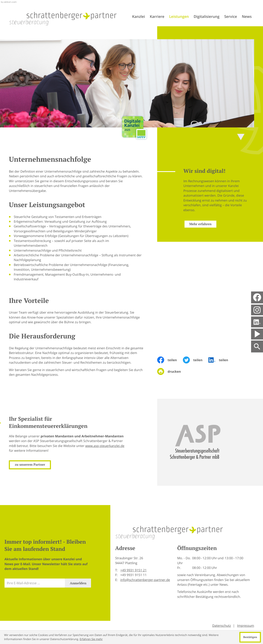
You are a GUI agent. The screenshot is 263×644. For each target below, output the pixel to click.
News (247, 17)
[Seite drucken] (172, 371)
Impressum (246, 626)
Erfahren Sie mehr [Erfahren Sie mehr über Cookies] (91, 639)
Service (231, 17)
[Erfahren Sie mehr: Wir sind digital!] (195, 224)
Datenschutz (222, 626)
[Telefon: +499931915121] (133, 570)
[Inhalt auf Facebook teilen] (170, 360)
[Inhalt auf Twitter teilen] (196, 360)
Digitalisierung (206, 17)
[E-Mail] (35, 583)
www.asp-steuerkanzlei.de (99, 446)
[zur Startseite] (63, 19)
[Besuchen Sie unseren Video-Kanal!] (257, 334)
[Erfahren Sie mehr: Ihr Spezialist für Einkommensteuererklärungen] (24, 465)
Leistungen (179, 17)
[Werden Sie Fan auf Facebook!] (257, 297)
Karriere (157, 17)
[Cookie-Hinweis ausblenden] (250, 637)
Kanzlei (138, 17)
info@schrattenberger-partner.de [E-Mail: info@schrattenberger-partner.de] (145, 580)
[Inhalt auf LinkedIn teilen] (221, 360)
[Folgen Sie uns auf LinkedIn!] (257, 322)
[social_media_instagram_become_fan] (257, 310)
